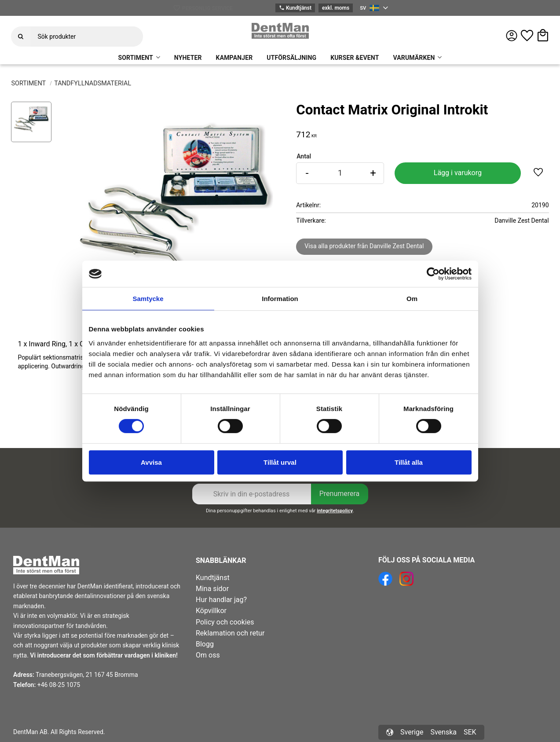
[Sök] (21, 37)
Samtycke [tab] (148, 299)
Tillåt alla (409, 462)
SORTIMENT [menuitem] (136, 58)
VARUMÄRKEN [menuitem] (414, 58)
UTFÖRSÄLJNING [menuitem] (291, 58)
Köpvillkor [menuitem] (211, 611)
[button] (527, 36)
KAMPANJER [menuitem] (234, 58)
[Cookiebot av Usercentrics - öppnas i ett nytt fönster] (433, 274)
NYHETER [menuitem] (188, 58)
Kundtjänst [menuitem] (213, 578)
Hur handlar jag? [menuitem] (221, 600)
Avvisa (151, 462)
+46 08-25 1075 (59, 685)
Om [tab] (412, 299)
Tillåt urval (280, 462)
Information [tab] (280, 299)
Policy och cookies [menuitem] (225, 622)
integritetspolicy (335, 511)
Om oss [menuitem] (208, 655)
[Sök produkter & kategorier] (87, 37)
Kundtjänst (295, 8)
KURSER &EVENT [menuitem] (355, 58)
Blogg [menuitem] (205, 644)
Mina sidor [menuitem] (212, 589)
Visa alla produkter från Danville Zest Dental (364, 246)
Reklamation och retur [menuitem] (230, 633)
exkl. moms (336, 8)
